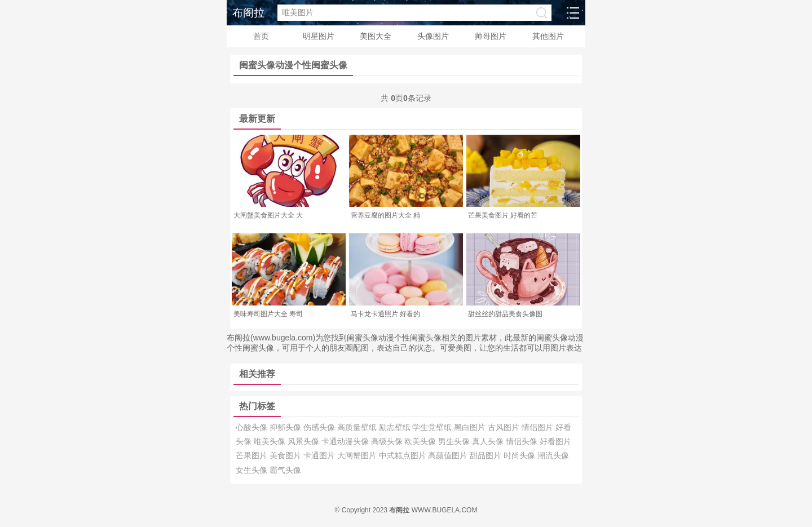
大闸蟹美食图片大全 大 (268, 215)
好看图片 (555, 441)
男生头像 (455, 441)
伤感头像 (320, 427)
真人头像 (489, 441)
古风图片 (505, 427)
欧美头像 (421, 441)
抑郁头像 (286, 427)
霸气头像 (285, 470)
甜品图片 (487, 455)
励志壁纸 (396, 427)
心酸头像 (253, 427)
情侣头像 (523, 441)
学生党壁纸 (433, 427)
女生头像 (253, 470)
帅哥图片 (491, 36)
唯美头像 (271, 441)
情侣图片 (539, 427)
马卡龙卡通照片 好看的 (385, 314)
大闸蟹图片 (358, 455)
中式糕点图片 (404, 455)
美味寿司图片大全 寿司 (268, 314)
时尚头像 (520, 455)
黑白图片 (471, 427)
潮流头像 (553, 455)
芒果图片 (253, 455)
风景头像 (304, 441)
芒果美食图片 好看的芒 (503, 215)
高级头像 (388, 441)
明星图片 (319, 36)
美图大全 (376, 36)
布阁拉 (248, 13)
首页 (261, 36)
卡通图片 (320, 455)
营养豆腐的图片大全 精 (385, 215)
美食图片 (286, 455)
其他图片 (548, 36)
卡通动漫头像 (346, 441)
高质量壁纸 (358, 427)
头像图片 (433, 36)
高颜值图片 (449, 455)
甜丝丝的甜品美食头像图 (505, 314)
